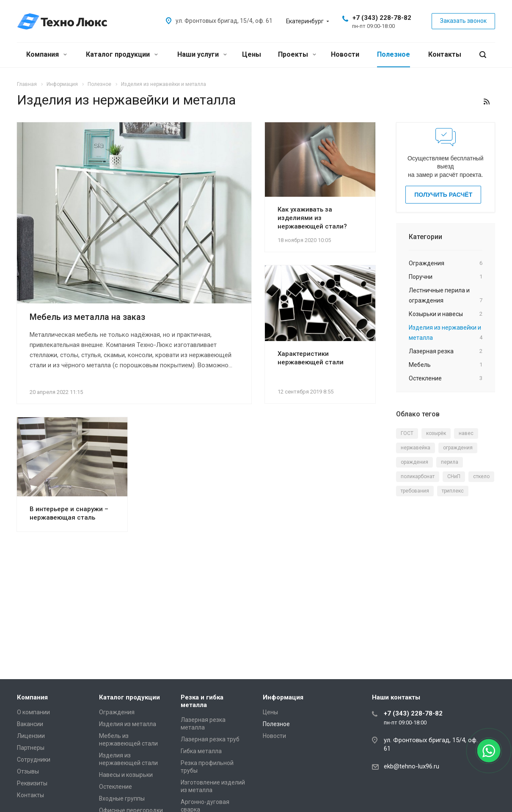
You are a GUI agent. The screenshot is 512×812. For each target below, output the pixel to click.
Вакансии (30, 724)
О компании (33, 712)
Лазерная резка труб (210, 739)
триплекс (453, 491)
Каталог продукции (122, 54)
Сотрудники (34, 760)
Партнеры (31, 748)
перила (450, 462)
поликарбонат (418, 476)
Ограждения (117, 712)
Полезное (394, 54)
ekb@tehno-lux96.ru (412, 766)
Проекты (297, 54)
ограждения (458, 448)
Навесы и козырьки (126, 775)
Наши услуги (202, 54)
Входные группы (122, 798)
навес (466, 433)
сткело (481, 476)
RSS (487, 102)
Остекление (116, 787)
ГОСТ (407, 433)
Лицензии (31, 736)
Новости (345, 54)
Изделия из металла (128, 724)
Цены (252, 54)
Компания (47, 54)
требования (415, 491)
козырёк (436, 433)
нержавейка (416, 448)
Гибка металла (201, 751)
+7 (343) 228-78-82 (382, 18)
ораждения (414, 462)
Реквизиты (32, 783)
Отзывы (28, 771)
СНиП (454, 476)
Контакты (445, 54)
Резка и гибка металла (202, 701)
